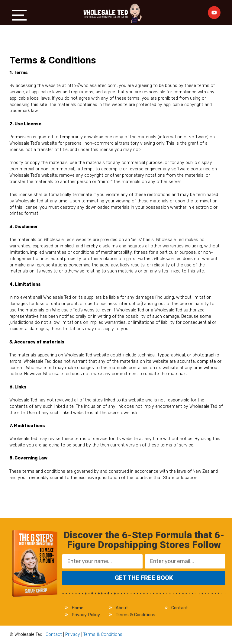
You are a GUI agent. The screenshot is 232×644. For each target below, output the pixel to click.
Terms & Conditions (135, 615)
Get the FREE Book (144, 578)
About (122, 608)
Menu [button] (19, 15)
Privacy (73, 634)
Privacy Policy (86, 615)
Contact (180, 608)
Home (77, 608)
